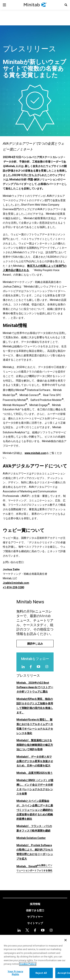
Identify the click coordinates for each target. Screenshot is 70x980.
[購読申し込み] (35, 644)
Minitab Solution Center (31, 838)
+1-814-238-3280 (13, 587)
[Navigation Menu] (4, 5)
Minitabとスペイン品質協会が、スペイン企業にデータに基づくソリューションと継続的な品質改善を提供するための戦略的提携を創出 (35, 810)
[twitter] (27, 930)
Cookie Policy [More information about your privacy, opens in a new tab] (28, 964)
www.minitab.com (36, 453)
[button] (66, 5)
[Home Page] (35, 5)
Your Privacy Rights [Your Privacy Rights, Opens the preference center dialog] (15, 973)
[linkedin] (23, 667)
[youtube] (38, 667)
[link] (35, 904)
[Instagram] (47, 667)
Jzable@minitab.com (16, 583)
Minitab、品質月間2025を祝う (35, 773)
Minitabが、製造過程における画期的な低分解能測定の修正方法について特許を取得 (35, 745)
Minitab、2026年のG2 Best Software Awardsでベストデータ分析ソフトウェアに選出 (35, 687)
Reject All (41, 973)
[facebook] (31, 667)
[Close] (66, 940)
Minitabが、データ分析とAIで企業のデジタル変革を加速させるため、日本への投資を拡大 (35, 761)
